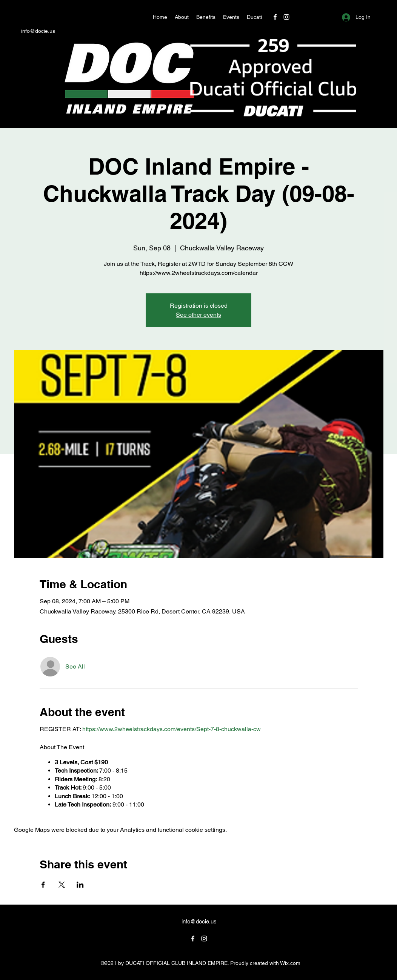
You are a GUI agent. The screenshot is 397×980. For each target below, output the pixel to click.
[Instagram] (286, 17)
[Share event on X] (62, 885)
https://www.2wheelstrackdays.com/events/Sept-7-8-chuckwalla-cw (172, 729)
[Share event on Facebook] (43, 885)
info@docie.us (38, 31)
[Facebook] (275, 17)
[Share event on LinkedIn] (80, 885)
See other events (198, 315)
